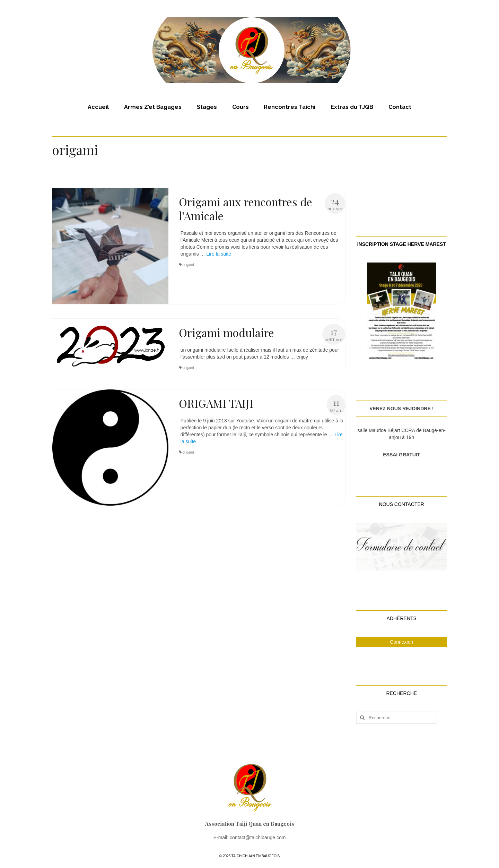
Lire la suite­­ (219, 254)
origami (188, 265)
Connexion (401, 642)
